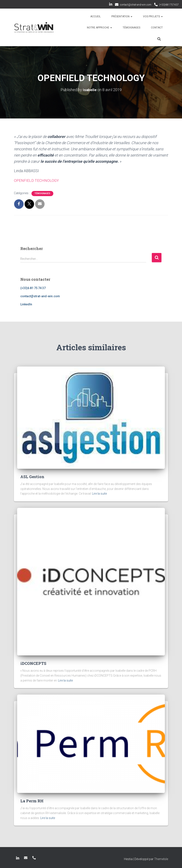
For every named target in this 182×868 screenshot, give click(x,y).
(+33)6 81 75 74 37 (33, 288)
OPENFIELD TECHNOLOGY (37, 180)
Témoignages (131, 28)
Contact (157, 28)
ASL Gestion (32, 477)
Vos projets (153, 16)
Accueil (95, 16)
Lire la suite (99, 494)
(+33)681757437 (169, 5)
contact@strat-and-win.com (136, 5)
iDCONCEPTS (33, 663)
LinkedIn (111, 5)
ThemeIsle (161, 859)
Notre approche (99, 28)
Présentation (122, 16)
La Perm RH (32, 801)
